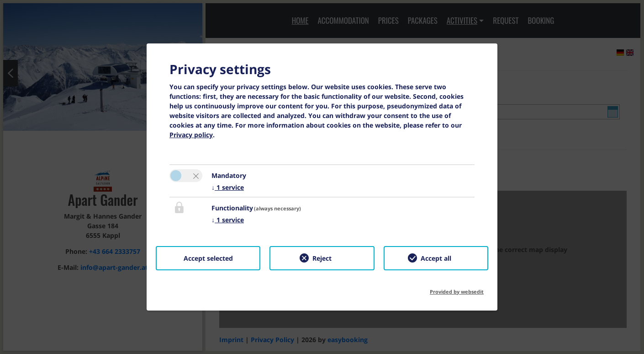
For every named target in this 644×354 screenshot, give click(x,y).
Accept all (436, 258)
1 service (228, 187)
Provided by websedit (457, 289)
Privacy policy (191, 135)
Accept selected (208, 258)
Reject (322, 258)
